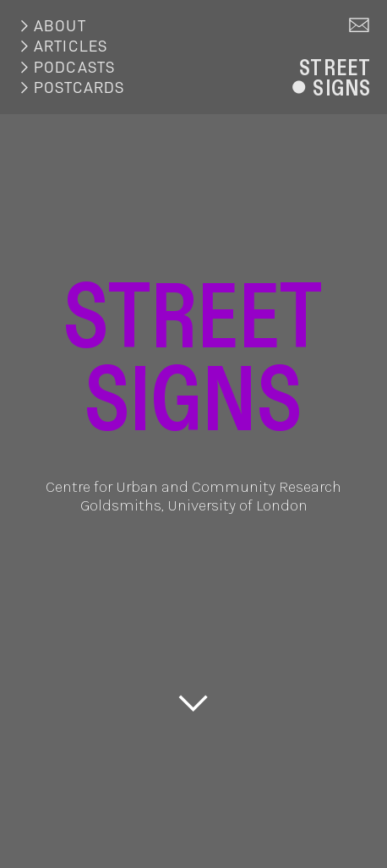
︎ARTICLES (62, 46)
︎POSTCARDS (71, 87)
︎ (360, 26)
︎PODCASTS (66, 67)
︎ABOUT (51, 26)
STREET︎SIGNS (328, 77)
